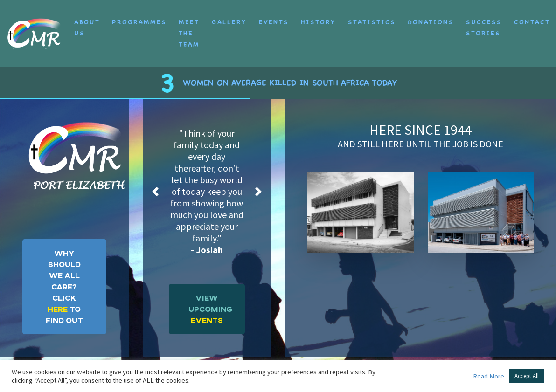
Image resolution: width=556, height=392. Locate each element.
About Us (87, 22)
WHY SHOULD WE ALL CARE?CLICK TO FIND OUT (64, 276)
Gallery (229, 17)
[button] (156, 181)
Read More (489, 376)
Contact (532, 17)
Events (274, 17)
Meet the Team (189, 28)
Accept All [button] (527, 376)
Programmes (139, 17)
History (318, 17)
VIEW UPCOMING (210, 298)
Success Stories (484, 22)
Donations (431, 17)
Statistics (372, 17)
